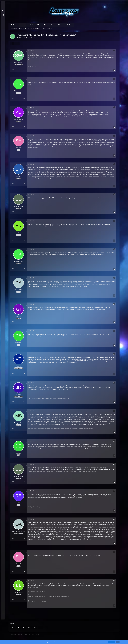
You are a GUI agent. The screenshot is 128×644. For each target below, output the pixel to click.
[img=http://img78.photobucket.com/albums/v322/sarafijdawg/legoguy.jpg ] (48, 398)
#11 (114, 331)
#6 (114, 194)
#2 (114, 79)
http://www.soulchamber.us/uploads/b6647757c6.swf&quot (70, 112)
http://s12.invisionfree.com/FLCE (36, 602)
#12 (114, 354)
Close (118, 642)
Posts (13, 70)
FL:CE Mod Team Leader (60, 597)
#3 (114, 107)
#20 (114, 580)
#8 (114, 249)
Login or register (3, 11)
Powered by (64, 639)
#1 (114, 51)
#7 (114, 221)
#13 (114, 382)
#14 (114, 411)
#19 (114, 552)
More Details (112, 642)
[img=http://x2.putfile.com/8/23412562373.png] (40, 597)
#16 (114, 464)
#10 (114, 304)
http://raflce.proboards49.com (36, 591)
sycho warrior (22, 37)
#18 (114, 519)
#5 (114, 164)
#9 (114, 278)
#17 (114, 491)
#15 (114, 441)
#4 (114, 136)
